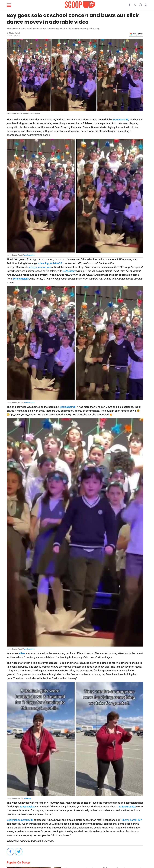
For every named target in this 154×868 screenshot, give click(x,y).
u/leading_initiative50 (50, 263)
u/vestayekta (27, 807)
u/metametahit (21, 279)
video (22, 653)
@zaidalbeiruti (67, 407)
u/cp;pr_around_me (40, 267)
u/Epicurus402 (127, 807)
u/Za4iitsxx (69, 271)
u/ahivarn (27, 798)
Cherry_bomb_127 (132, 820)
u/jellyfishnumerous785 (20, 820)
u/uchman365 (120, 120)
